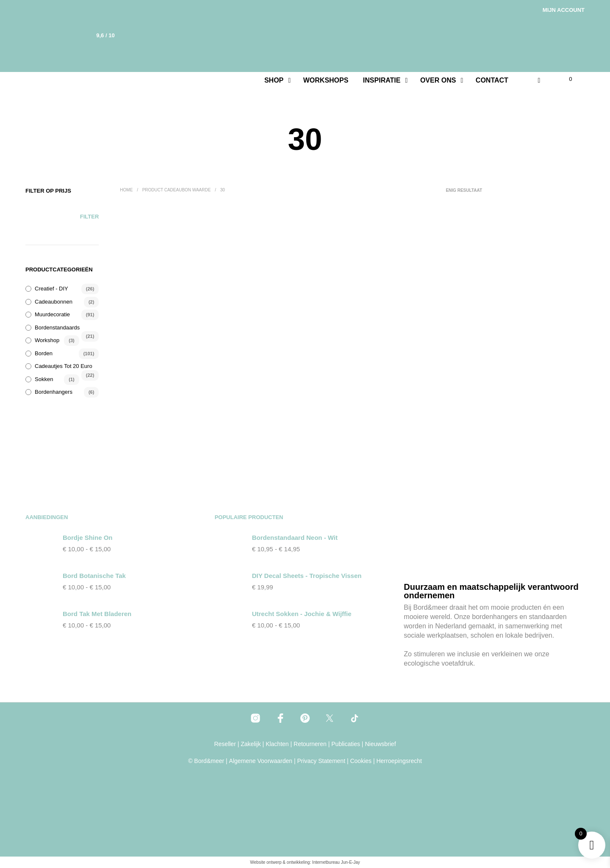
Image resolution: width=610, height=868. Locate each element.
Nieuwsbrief (380, 744)
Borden (44, 353)
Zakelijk (251, 744)
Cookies (361, 761)
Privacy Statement (321, 761)
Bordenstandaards (57, 328)
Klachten (277, 744)
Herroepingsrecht (399, 761)
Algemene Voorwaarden (261, 761)
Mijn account (564, 10)
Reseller (225, 744)
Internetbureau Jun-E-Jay (336, 862)
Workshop (47, 340)
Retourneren (310, 744)
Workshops (326, 80)
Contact (492, 80)
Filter (90, 217)
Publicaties (346, 744)
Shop (274, 80)
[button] (566, 79)
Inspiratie (382, 80)
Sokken (44, 379)
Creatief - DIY (51, 289)
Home (126, 190)
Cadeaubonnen (54, 302)
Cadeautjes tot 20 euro (64, 366)
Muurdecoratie (52, 314)
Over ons (438, 80)
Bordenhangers (54, 392)
